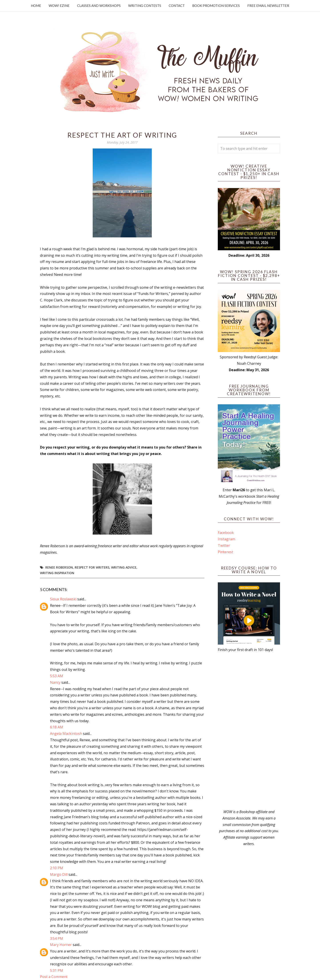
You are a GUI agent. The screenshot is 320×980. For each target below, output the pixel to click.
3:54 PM (57, 938)
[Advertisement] (249, 731)
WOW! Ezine (59, 6)
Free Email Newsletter (268, 6)
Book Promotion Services (216, 6)
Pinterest (225, 552)
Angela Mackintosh (66, 733)
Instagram (226, 539)
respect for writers (92, 567)
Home (36, 6)
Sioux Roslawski (63, 599)
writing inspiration (57, 573)
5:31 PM (57, 970)
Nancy (55, 682)
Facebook (226, 533)
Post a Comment (54, 977)
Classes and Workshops (99, 6)
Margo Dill (59, 874)
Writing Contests (145, 6)
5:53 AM (57, 676)
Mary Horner (61, 945)
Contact (177, 6)
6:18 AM (57, 727)
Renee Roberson (59, 567)
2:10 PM (57, 868)
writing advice (124, 567)
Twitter (224, 545)
